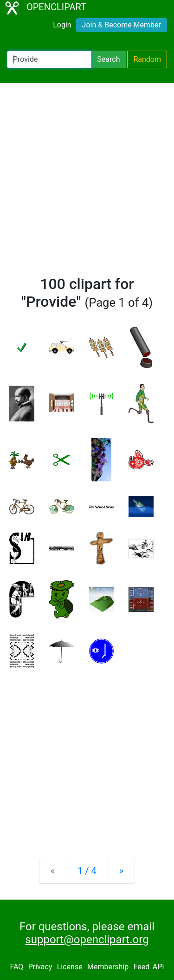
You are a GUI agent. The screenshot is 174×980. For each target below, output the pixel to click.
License (70, 967)
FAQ (16, 967)
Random (147, 59)
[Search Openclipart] (49, 59)
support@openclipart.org (87, 940)
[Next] (121, 871)
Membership (108, 967)
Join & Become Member (122, 25)
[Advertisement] (87, 183)
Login (62, 25)
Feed (142, 967)
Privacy (40, 967)
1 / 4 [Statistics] (87, 871)
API (158, 967)
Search (108, 59)
